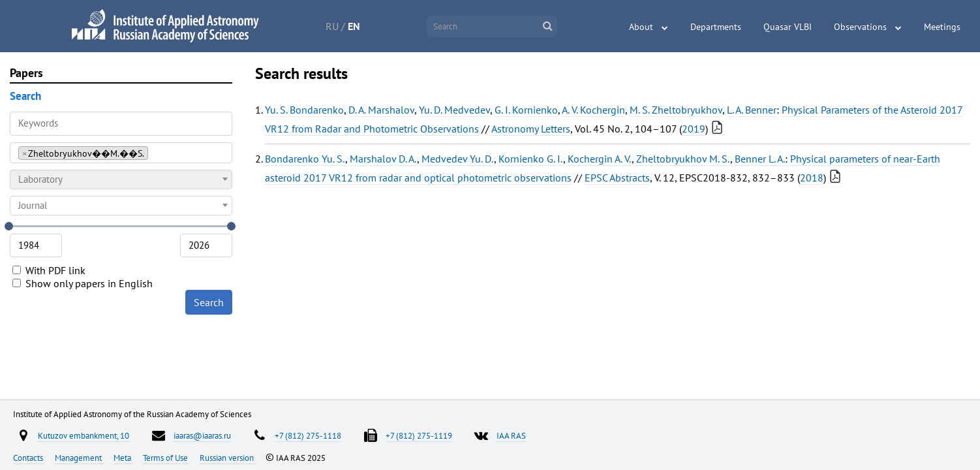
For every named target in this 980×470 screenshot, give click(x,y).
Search (209, 302)
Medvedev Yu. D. (458, 159)
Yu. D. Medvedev (454, 110)
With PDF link (49, 270)
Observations (860, 27)
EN (354, 26)
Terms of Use (166, 458)
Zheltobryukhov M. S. (683, 159)
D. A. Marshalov (381, 110)
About (641, 27)
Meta (123, 458)
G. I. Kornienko (526, 110)
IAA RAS (511, 435)
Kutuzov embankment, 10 (84, 435)
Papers (26, 73)
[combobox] (121, 153)
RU (332, 26)
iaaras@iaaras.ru (202, 435)
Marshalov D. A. (383, 159)
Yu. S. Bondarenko (304, 110)
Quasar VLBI (788, 27)
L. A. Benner (752, 110)
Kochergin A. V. (600, 159)
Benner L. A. (760, 159)
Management (79, 458)
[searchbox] (155, 152)
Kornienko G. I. (531, 159)
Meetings (942, 27)
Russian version (228, 458)
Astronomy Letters (531, 129)
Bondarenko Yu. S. (305, 159)
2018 (812, 178)
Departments (716, 27)
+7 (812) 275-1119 (419, 435)
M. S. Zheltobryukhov (676, 110)
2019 (694, 129)
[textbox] (121, 180)
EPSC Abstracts (617, 178)
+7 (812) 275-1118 (308, 435)
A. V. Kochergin (593, 110)
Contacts (29, 458)
